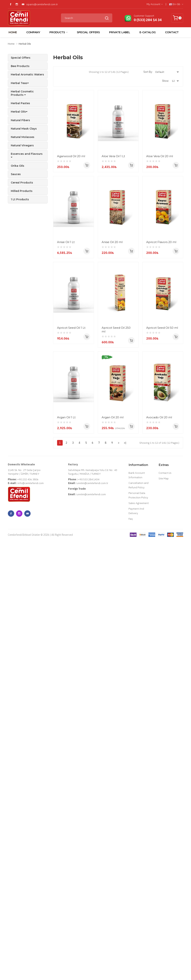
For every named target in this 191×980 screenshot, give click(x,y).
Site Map (164, 822)
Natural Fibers (20, 120)
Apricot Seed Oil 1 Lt (71, 499)
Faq (131, 862)
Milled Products (22, 191)
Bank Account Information (137, 818)
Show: (166, 81)
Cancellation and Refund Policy (138, 828)
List (81, 72)
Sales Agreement (139, 846)
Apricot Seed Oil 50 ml (73, 589)
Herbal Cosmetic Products (22, 93)
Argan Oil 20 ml (113, 675)
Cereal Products (22, 183)
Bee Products (20, 66)
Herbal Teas (20, 83)
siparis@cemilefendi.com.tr (42, 4)
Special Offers (21, 58)
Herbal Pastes (20, 103)
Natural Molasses (23, 137)
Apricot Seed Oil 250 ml (116, 501)
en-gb (176, 4)
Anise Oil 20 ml (112, 328)
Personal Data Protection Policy (138, 839)
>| (125, 786)
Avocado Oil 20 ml (70, 761)
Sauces (16, 174)
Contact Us (165, 816)
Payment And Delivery (136, 854)
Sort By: (148, 72)
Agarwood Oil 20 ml (71, 156)
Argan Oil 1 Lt (66, 675)
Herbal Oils (25, 44)
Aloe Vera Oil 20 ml (70, 242)
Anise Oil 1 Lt (66, 328)
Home (11, 44)
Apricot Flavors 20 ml (72, 414)
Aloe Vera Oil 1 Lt (113, 156)
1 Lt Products (20, 199)
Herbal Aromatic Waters (27, 74)
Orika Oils (18, 166)
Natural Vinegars (22, 145)
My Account (155, 4)
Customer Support (144, 16)
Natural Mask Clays (24, 129)
